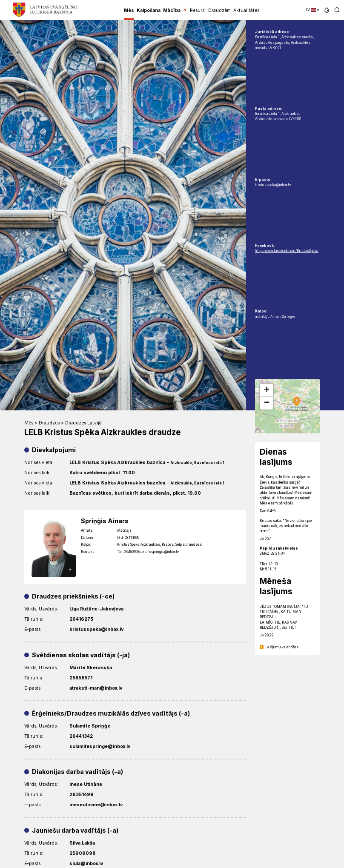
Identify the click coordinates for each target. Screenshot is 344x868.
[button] (327, 10)
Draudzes (49, 423)
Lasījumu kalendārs (282, 647)
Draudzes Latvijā (83, 423)
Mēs (29, 423)
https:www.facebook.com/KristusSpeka (287, 251)
